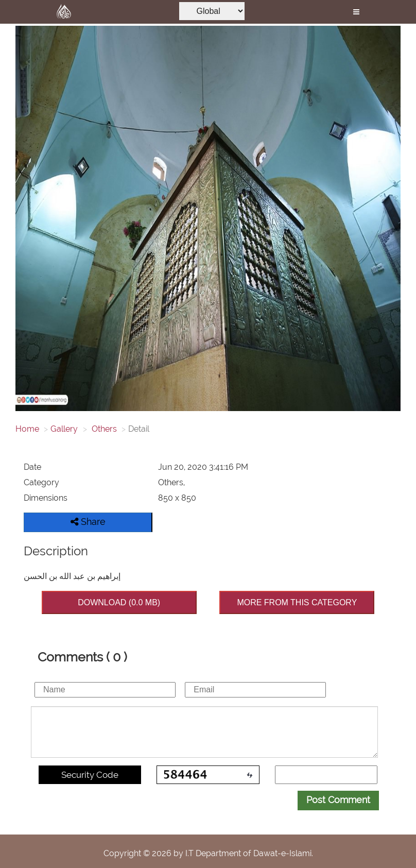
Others (103, 429)
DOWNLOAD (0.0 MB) (119, 602)
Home (27, 429)
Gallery (64, 429)
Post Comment (338, 800)
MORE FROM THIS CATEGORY (297, 602)
